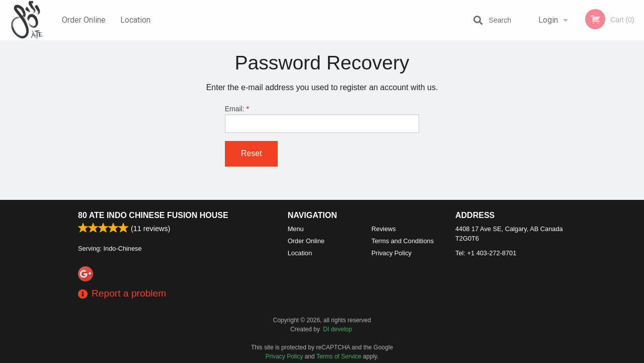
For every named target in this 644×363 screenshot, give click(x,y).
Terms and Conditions (403, 241)
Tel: (486, 253)
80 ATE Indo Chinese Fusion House (153, 215)
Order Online (84, 20)
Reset (252, 153)
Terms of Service (339, 356)
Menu (296, 229)
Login (548, 20)
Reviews (383, 229)
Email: (322, 119)
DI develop (337, 329)
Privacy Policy (391, 253)
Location (135, 20)
